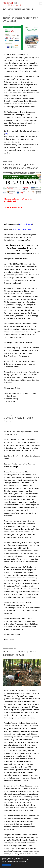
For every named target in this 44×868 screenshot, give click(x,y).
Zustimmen (6, 865)
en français (28, 224)
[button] (41, 3)
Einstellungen (14, 862)
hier (6, 134)
